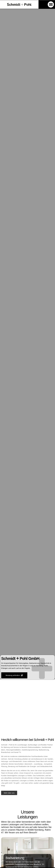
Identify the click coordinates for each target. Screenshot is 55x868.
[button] (51, 4)
